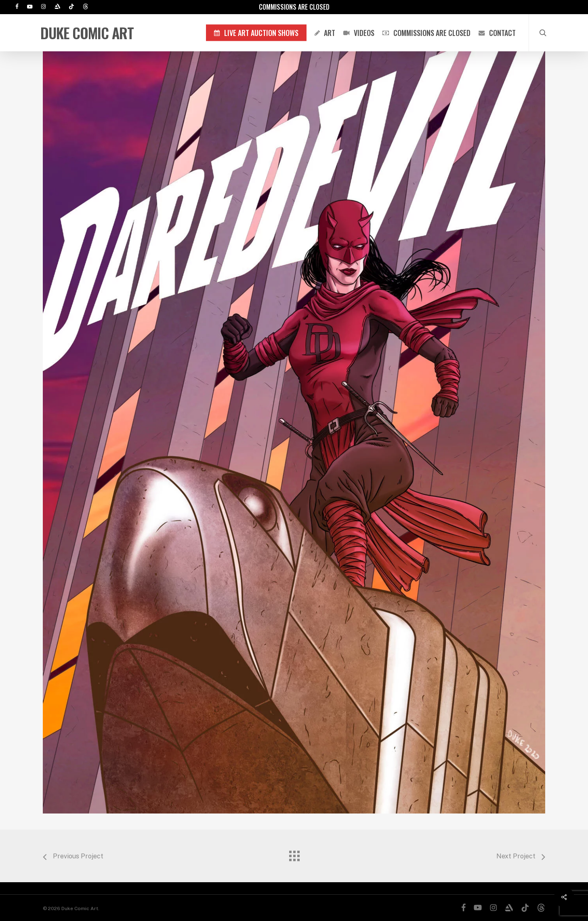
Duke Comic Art (87, 33)
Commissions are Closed (294, 7)
